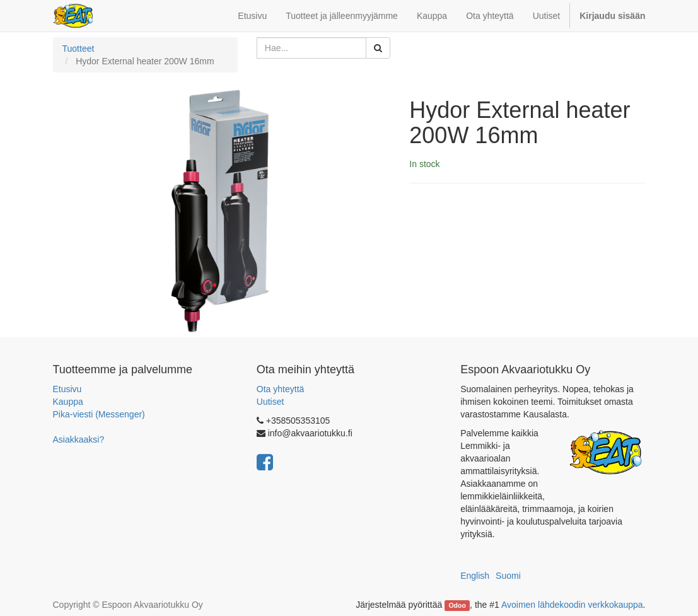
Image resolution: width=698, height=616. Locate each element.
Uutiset (270, 402)
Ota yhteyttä (280, 389)
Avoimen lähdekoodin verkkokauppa (572, 605)
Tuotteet (79, 49)
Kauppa (68, 402)
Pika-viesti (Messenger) (99, 414)
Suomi (508, 576)
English (475, 576)
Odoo (457, 605)
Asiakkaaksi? (79, 439)
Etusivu (67, 389)
